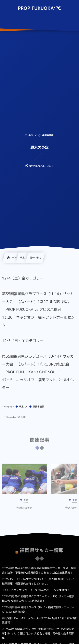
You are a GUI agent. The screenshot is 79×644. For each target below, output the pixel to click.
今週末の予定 (24, 510)
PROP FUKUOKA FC (39, 8)
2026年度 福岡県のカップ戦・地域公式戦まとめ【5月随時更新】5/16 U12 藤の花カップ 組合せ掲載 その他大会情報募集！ (38, 634)
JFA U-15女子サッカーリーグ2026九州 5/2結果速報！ (36, 590)
